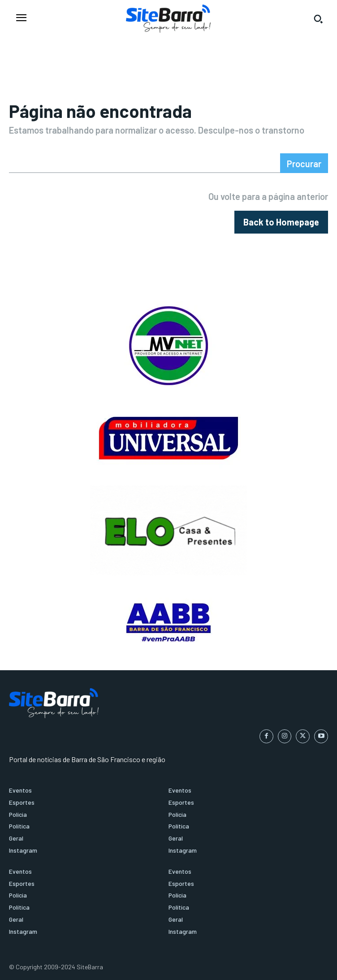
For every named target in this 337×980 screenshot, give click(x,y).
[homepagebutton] (281, 222)
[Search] (304, 163)
